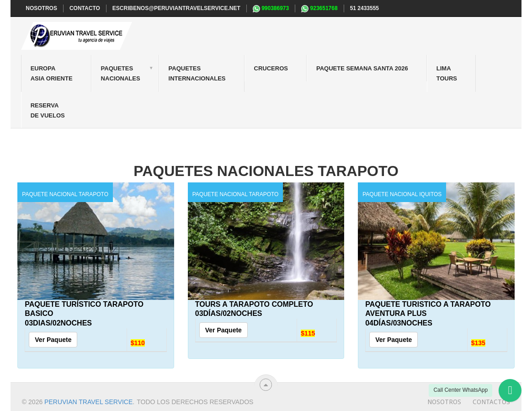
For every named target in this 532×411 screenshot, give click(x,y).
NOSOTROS (41, 8)
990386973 (271, 9)
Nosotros (444, 402)
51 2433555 (364, 8)
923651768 (319, 9)
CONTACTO (85, 8)
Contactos (491, 402)
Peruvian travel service (88, 402)
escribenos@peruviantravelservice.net (176, 8)
